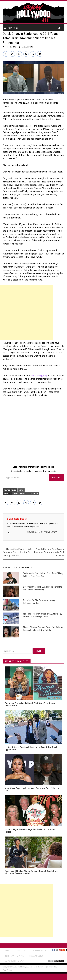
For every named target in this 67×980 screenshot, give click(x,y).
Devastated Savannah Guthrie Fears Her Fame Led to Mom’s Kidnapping (43, 588)
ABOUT (8, 951)
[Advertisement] (27, 312)
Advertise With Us (39, 951)
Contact (21, 951)
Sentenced (33, 494)
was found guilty (39, 376)
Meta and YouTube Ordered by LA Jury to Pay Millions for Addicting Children (43, 615)
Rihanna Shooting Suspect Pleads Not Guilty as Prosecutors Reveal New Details (43, 629)
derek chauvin (20, 494)
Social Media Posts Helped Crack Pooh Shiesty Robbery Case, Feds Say (43, 575)
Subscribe (57, 478)
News (21, 490)
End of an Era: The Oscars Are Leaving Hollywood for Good (39, 602)
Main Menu (13, 28)
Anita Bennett (27, 47)
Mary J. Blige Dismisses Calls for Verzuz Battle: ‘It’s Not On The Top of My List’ (18, 552)
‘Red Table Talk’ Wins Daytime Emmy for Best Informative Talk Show (49, 552)
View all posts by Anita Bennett (44, 532)
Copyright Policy (14, 961)
